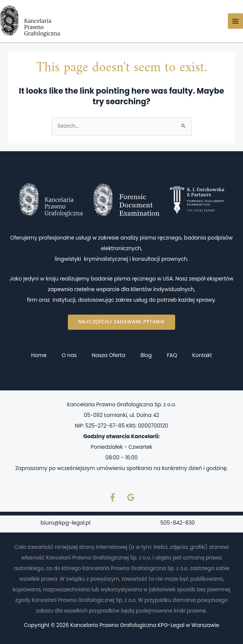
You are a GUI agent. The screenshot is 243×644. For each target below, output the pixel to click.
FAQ (172, 355)
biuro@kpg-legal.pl (65, 523)
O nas (69, 355)
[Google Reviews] (131, 497)
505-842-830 (178, 523)
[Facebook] (113, 497)
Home (39, 355)
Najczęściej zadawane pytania (121, 322)
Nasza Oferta (108, 355)
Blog (146, 355)
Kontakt (202, 355)
